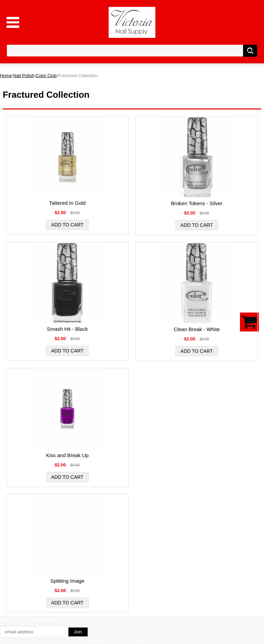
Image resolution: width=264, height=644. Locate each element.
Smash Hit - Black (67, 329)
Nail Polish (24, 76)
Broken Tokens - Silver (197, 203)
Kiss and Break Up (67, 455)
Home (6, 76)
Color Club (46, 76)
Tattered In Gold (67, 203)
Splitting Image (67, 581)
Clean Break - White (197, 329)
